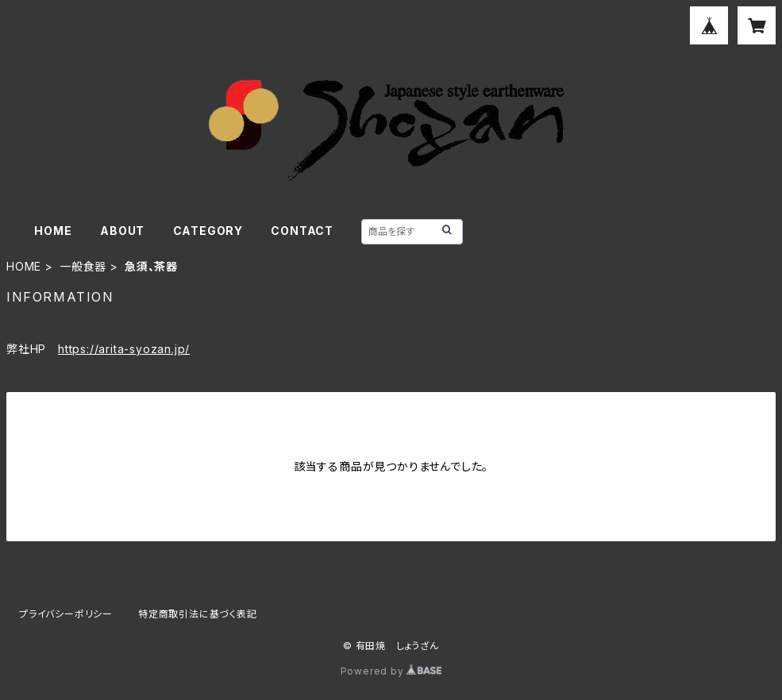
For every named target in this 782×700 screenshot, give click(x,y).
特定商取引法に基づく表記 (198, 614)
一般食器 (83, 266)
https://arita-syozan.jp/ (124, 349)
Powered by (391, 671)
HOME (53, 231)
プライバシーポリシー (66, 614)
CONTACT (302, 231)
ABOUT (122, 231)
